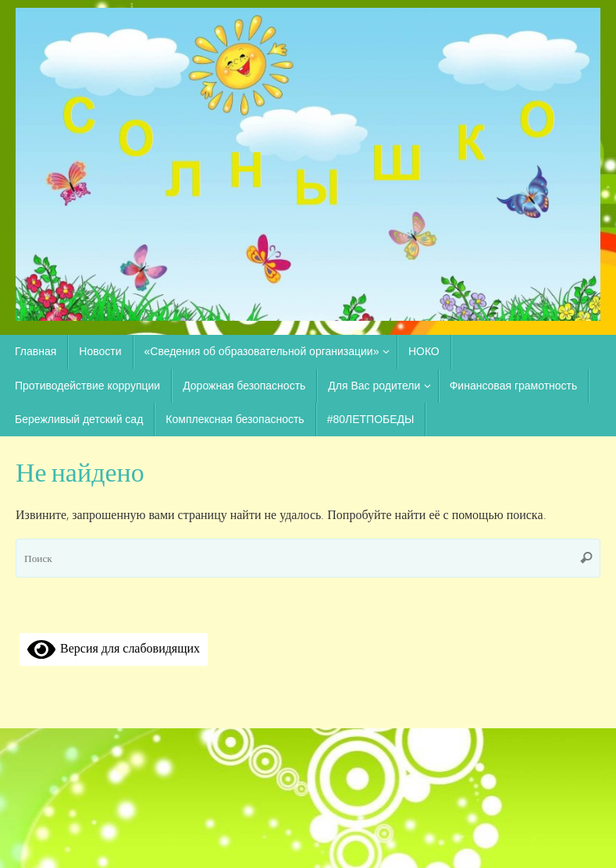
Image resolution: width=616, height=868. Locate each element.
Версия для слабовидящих (114, 648)
